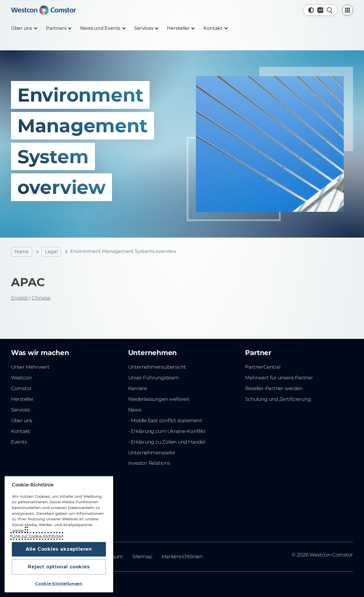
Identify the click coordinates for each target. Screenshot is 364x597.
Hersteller (22, 399)
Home (22, 252)
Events (19, 442)
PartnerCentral (263, 367)
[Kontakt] (215, 28)
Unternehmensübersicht (157, 367)
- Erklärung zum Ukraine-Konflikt (167, 431)
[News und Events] (103, 28)
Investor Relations (149, 463)
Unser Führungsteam (154, 378)
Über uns (22, 420)
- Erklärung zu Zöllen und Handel (167, 442)
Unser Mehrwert (30, 367)
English (20, 298)
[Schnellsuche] (330, 10)
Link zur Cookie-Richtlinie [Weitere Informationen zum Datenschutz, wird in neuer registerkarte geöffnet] (37, 536)
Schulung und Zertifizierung (278, 399)
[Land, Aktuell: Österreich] (320, 10)
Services (20, 410)
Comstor (22, 388)
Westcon (22, 378)
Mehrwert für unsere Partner (279, 378)
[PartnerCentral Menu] (348, 10)
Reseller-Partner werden (274, 388)
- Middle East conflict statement (165, 420)
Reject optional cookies (59, 567)
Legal (51, 252)
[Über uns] (24, 28)
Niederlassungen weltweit (159, 399)
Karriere (138, 388)
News (135, 410)
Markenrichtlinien (182, 556)
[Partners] (58, 28)
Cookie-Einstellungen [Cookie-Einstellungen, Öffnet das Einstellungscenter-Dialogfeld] (59, 583)
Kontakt (21, 431)
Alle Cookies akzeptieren (59, 549)
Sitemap (142, 556)
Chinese (41, 298)
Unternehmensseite (152, 453)
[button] (311, 10)
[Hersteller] (181, 28)
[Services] (146, 28)
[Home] (43, 10)
